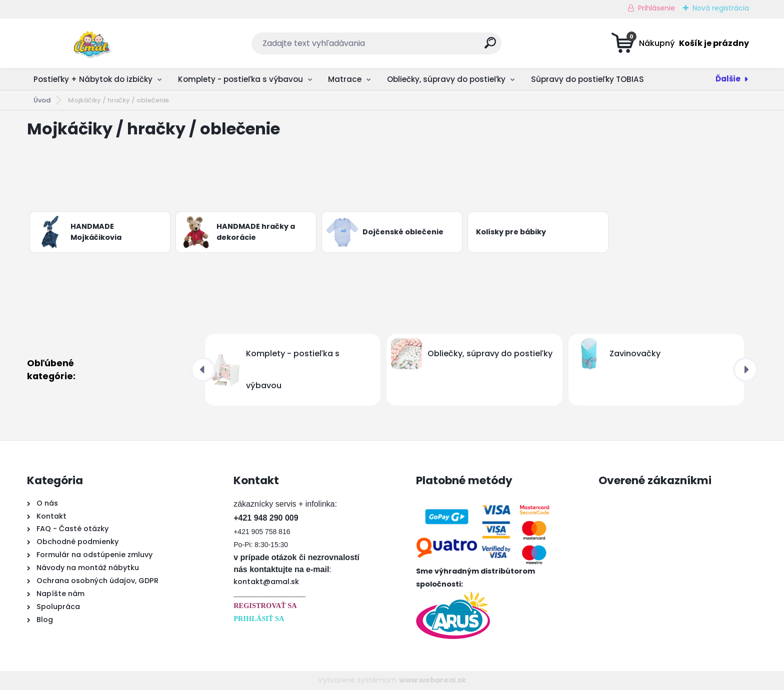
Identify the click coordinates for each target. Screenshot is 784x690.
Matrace (345, 79)
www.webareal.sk (432, 680)
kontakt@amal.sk (266, 582)
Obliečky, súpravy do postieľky (446, 79)
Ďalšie (728, 79)
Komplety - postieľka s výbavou (240, 79)
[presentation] (203, 370)
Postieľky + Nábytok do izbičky (93, 79)
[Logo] (88, 43)
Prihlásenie (656, 8)
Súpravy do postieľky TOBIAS (587, 79)
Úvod (42, 100)
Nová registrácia (721, 8)
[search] (490, 47)
